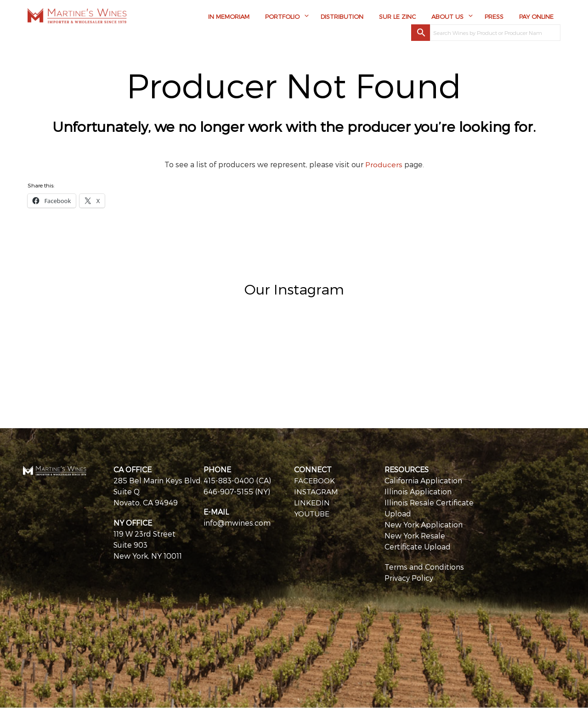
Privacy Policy (409, 578)
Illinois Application (418, 491)
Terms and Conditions (424, 567)
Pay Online (536, 17)
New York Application (424, 524)
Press (494, 17)
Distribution (342, 17)
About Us (447, 17)
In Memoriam (229, 17)
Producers (384, 164)
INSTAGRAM (316, 491)
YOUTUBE (312, 513)
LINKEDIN (312, 502)
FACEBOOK (315, 480)
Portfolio (282, 17)
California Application (423, 480)
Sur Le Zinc (397, 17)
